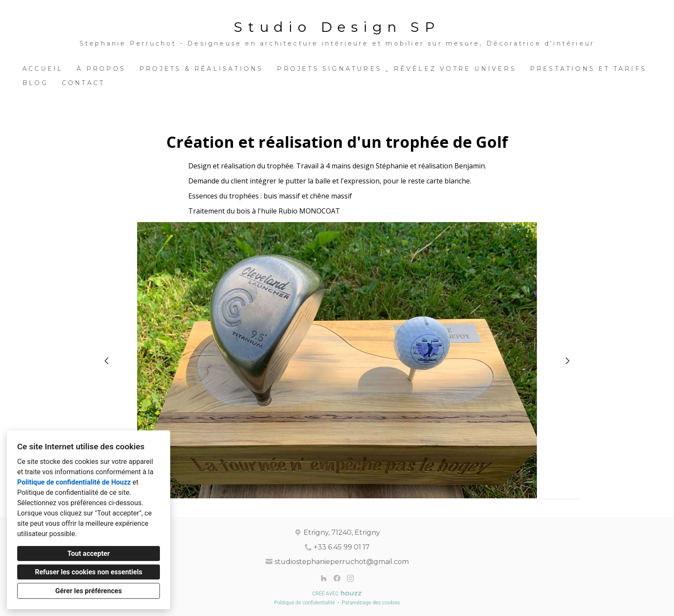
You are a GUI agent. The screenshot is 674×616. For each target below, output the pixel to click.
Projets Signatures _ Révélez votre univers (396, 69)
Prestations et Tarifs (588, 69)
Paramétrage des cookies (371, 603)
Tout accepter (89, 553)
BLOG (35, 83)
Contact (83, 83)
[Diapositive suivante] (567, 361)
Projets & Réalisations (201, 69)
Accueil (43, 69)
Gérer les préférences (89, 591)
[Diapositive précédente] (107, 361)
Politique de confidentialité (304, 603)
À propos (101, 69)
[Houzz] (324, 578)
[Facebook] (337, 578)
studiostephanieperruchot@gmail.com (342, 562)
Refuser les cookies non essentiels (89, 572)
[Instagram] (350, 578)
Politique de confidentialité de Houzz (74, 482)
